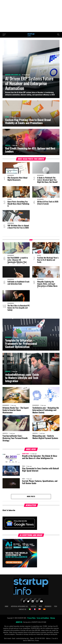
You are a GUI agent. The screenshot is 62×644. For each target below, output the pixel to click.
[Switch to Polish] (40, 609)
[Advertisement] (31, 16)
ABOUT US (19, 622)
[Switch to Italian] (30, 609)
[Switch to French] (35, 609)
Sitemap (53, 618)
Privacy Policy (32, 618)
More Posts (31, 497)
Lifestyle (33, 606)
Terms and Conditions (43, 618)
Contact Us (22, 610)
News (40, 606)
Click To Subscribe (9, 510)
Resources (48, 606)
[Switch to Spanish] (44, 609)
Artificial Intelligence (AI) (19, 606)
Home (6, 606)
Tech (56, 606)
